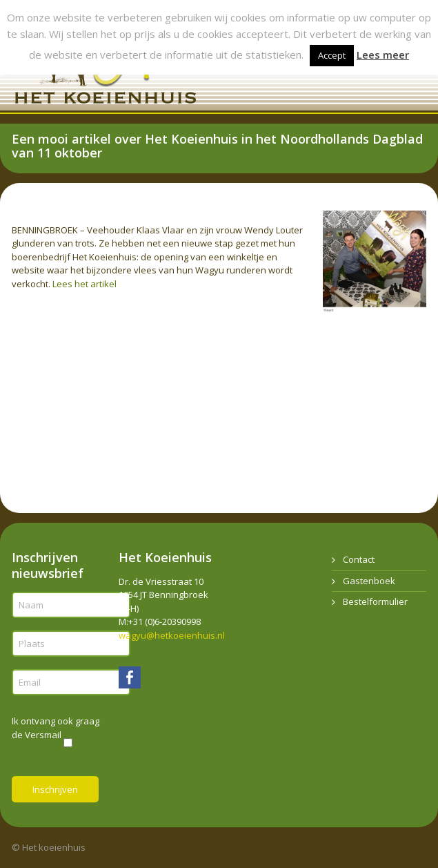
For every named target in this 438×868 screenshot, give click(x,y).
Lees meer (383, 55)
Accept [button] (332, 55)
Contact (359, 559)
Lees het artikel (84, 284)
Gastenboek (369, 581)
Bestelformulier (375, 601)
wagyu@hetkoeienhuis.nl (172, 635)
